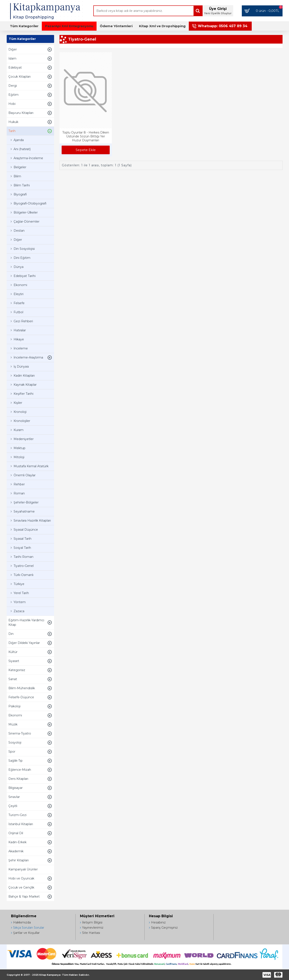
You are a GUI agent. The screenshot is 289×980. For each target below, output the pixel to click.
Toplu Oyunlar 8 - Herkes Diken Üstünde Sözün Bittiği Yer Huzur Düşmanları (86, 136)
